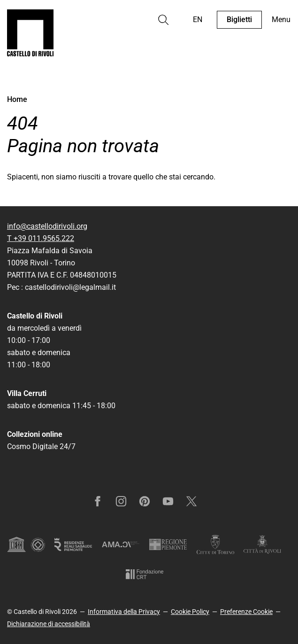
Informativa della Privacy (124, 612)
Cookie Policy (190, 612)
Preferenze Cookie (246, 612)
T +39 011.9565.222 (41, 238)
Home (17, 99)
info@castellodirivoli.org (47, 226)
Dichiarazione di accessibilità (49, 624)
